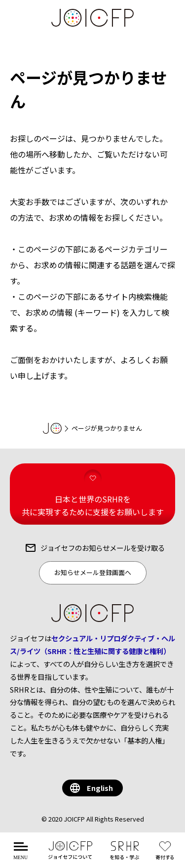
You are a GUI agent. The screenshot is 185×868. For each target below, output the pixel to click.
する (167, 856)
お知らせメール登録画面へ (93, 572)
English (100, 788)
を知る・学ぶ (125, 856)
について (71, 856)
